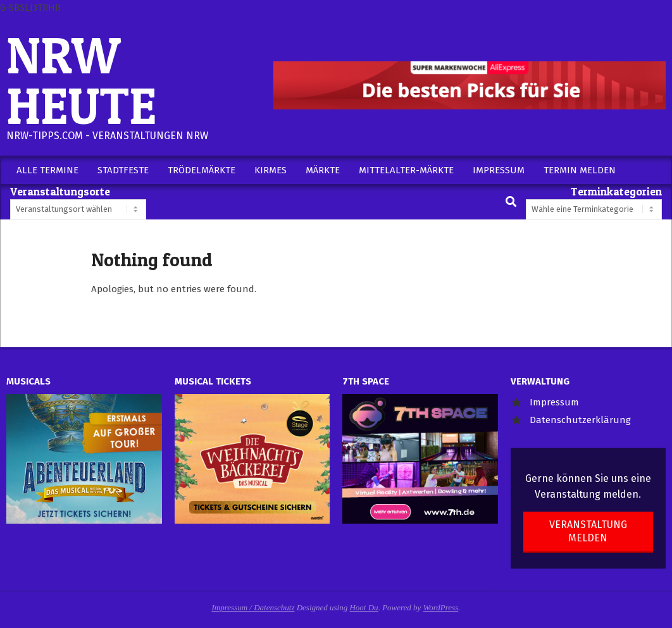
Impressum (554, 402)
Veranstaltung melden (588, 531)
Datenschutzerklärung (580, 420)
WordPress (441, 607)
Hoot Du (364, 607)
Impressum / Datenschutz (253, 607)
